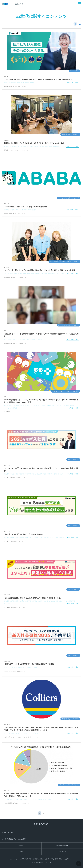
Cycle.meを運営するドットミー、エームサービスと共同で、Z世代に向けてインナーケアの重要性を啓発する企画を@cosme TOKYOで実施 (41, 401)
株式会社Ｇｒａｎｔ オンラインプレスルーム (16, 150)
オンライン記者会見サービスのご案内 (14, 839)
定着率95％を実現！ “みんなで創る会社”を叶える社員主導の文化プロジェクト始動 (34, 143)
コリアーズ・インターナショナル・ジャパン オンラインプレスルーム (22, 737)
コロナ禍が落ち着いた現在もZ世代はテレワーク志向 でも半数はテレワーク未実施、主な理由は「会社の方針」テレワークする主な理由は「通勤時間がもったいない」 (41, 729)
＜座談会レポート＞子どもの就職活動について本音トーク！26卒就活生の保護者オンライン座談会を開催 (41, 335)
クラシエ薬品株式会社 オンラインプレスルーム (16, 803)
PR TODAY (7, 412)
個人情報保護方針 (61, 846)
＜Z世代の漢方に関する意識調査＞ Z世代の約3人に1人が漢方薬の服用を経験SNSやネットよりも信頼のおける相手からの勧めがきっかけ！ (41, 795)
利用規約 (21, 846)
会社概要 (21, 852)
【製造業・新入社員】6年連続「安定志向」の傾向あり (24, 534)
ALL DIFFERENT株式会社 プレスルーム (14, 478)
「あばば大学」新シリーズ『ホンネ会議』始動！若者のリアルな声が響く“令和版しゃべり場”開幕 (39, 270)
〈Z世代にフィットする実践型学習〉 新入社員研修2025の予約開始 (29, 664)
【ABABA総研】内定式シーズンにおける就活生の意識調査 (25, 207)
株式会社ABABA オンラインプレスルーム (15, 86)
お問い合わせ (62, 852)
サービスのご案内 (8, 832)
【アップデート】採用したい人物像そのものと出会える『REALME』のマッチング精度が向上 (38, 80)
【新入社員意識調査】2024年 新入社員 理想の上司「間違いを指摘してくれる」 (33, 598)
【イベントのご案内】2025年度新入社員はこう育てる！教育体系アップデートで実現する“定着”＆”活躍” (41, 470)
